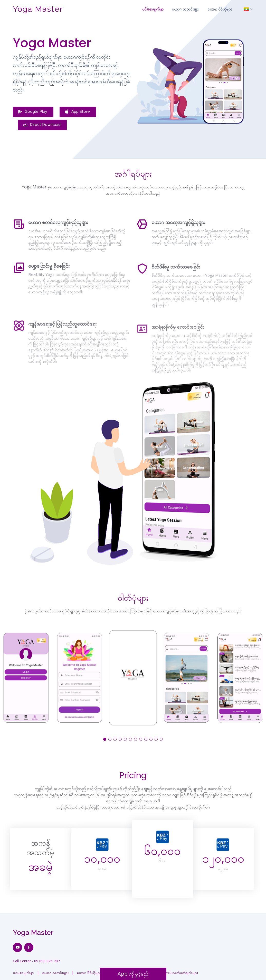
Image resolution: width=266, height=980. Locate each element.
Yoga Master (38, 9)
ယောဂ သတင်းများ (186, 9)
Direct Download (42, 123)
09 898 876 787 (47, 958)
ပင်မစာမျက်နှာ (153, 9)
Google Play (32, 113)
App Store (77, 113)
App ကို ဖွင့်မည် (133, 974)
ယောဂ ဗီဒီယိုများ (220, 9)
